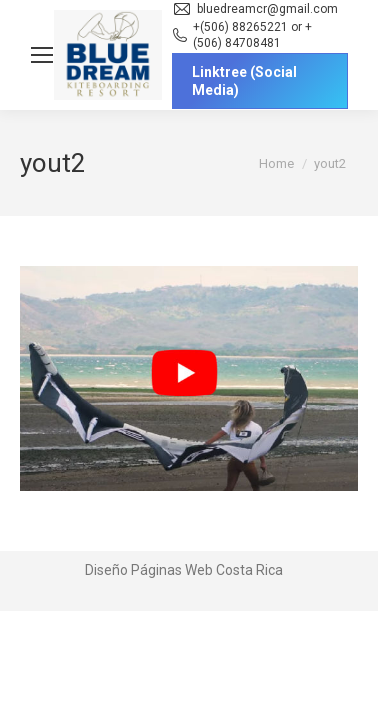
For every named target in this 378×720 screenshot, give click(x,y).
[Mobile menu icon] (42, 55)
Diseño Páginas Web (149, 570)
